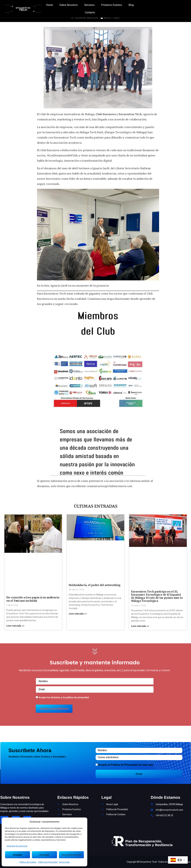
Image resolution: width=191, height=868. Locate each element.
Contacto (90, 13)
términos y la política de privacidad (70, 697)
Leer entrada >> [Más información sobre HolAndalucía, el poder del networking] (78, 614)
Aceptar (18, 855)
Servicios (89, 5)
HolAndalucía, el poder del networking (95, 585)
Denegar (44, 855)
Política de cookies (28, 862)
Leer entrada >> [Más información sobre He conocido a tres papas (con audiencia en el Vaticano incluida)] (15, 626)
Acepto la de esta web (126, 765)
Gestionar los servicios (17, 846)
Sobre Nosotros (69, 5)
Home (50, 5)
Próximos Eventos (112, 5)
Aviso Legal (64, 862)
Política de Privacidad (48, 862)
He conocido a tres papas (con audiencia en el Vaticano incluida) (33, 599)
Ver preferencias (71, 855)
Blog (131, 5)
